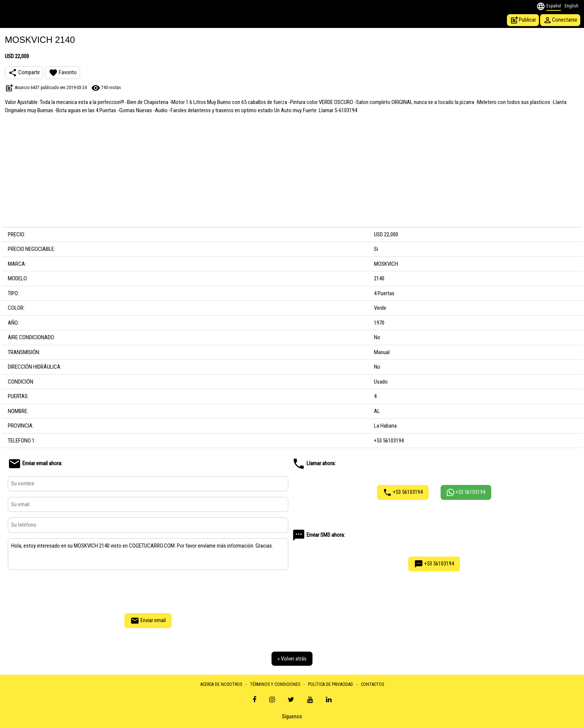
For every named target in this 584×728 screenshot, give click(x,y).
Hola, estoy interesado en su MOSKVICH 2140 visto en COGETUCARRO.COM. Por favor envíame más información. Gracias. (148, 554)
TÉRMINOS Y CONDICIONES (275, 684)
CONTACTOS (372, 684)
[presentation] (148, 590)
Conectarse (560, 20)
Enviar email (148, 621)
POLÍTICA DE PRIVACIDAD (331, 684)
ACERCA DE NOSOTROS (221, 684)
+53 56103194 (403, 492)
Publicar (523, 20)
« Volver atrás (292, 659)
